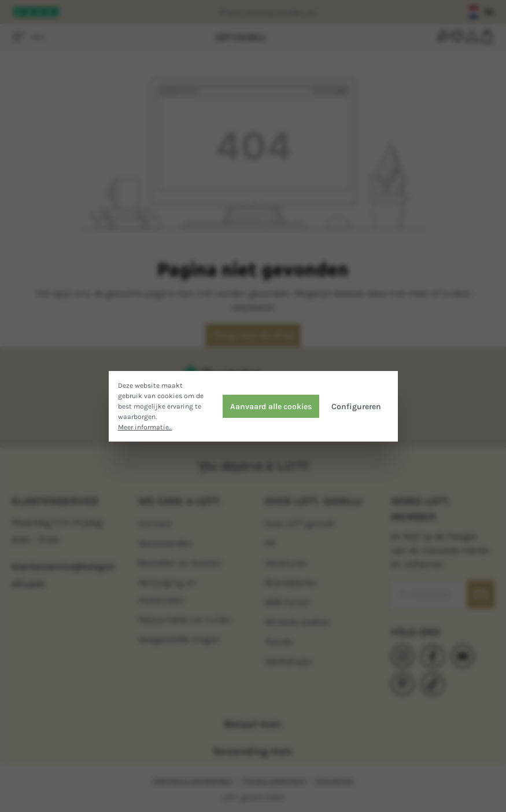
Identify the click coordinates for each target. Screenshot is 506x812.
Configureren (356, 406)
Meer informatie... (145, 427)
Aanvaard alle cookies (271, 406)
